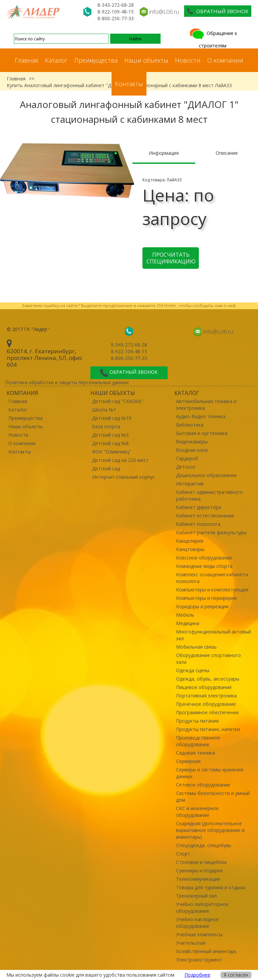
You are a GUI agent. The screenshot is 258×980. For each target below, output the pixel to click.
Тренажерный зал (196, 896)
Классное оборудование (204, 558)
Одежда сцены (193, 670)
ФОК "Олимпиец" (112, 452)
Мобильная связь (196, 647)
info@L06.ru (164, 12)
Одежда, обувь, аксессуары (208, 679)
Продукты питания (197, 721)
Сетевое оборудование (203, 785)
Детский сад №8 (110, 443)
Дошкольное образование (206, 475)
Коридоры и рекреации (202, 606)
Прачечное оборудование (206, 704)
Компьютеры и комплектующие (212, 590)
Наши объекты (146, 60)
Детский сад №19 (112, 418)
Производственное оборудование (198, 741)
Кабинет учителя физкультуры (211, 532)
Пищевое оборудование (204, 687)
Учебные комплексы (199, 934)
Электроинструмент (199, 960)
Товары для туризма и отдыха (211, 887)
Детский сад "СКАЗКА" (118, 401)
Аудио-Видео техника (201, 416)
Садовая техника (196, 753)
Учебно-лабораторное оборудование (202, 908)
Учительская (191, 943)
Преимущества (96, 60)
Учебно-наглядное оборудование (197, 923)
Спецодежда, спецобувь (204, 845)
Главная (27, 60)
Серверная (188, 761)
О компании (225, 60)
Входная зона (192, 450)
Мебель (185, 615)
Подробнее (197, 975)
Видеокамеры (192, 442)
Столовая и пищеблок (202, 862)
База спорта (106, 426)
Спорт (183, 854)
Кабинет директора (199, 507)
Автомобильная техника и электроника (206, 405)
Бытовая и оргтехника (202, 433)
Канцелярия (190, 541)
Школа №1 (104, 410)
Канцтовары (190, 549)
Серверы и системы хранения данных (210, 773)
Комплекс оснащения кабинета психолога (212, 578)
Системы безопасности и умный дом (213, 796)
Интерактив (190, 484)
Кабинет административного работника (209, 495)
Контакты (129, 84)
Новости (188, 60)
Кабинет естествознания (205, 516)
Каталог (56, 60)
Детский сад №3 (110, 435)
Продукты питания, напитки (208, 729)
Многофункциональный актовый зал (213, 635)
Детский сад (106, 468)
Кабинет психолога (198, 524)
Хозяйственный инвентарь (206, 951)
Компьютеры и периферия (206, 598)
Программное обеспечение (207, 712)
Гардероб (187, 458)
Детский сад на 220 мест (120, 460)
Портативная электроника (206, 696)
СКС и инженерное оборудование (197, 812)
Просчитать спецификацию (171, 258)
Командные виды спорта (204, 566)
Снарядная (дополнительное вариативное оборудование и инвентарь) (210, 830)
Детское (186, 467)
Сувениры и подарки (199, 870)
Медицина (188, 623)
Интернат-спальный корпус (123, 477)
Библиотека (190, 425)
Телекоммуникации (198, 879)
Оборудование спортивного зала (208, 659)
